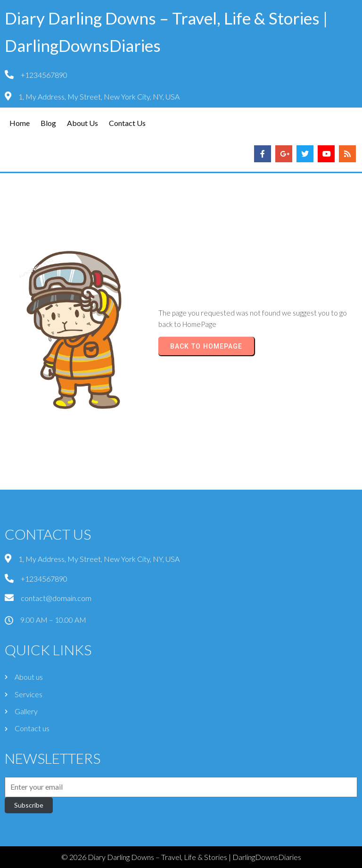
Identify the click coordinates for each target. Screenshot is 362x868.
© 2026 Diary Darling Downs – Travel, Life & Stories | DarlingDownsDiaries (181, 857)
